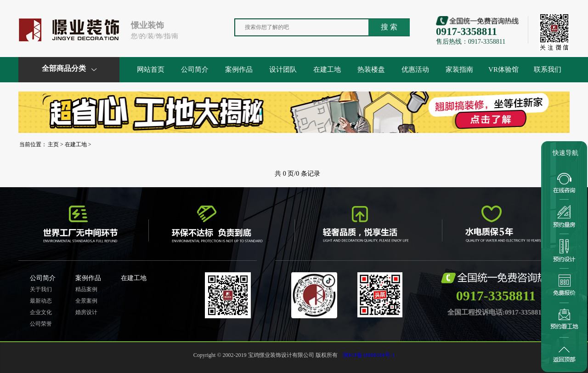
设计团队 (283, 69)
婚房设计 (86, 312)
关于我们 (41, 289)
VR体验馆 (503, 69)
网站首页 (151, 69)
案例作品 (239, 69)
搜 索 (389, 27)
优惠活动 (415, 69)
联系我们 (548, 69)
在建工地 (327, 69)
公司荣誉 (41, 324)
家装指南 (459, 69)
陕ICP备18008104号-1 (369, 355)
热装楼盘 (371, 69)
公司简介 (195, 69)
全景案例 (86, 301)
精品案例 (86, 289)
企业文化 (41, 312)
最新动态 (41, 301)
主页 (53, 144)
